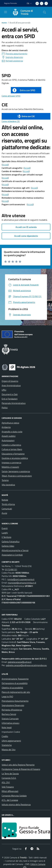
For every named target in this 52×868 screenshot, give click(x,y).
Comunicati (7, 509)
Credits (5, 736)
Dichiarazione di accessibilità (15, 683)
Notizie (5, 500)
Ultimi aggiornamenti (11, 741)
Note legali (7, 727)
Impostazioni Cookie (11, 732)
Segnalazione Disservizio (13, 705)
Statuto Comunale (10, 719)
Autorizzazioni (8, 440)
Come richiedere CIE (11, 121)
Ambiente (6, 427)
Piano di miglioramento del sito (16, 692)
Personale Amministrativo (14, 403)
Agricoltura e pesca (10, 423)
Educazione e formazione (13, 454)
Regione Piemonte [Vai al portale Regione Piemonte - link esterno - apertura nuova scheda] (10, 3)
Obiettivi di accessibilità (12, 688)
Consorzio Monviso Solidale (14, 796)
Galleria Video (8, 546)
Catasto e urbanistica (11, 445)
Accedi (5, 165)
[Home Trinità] (25, 12)
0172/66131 (11, 569)
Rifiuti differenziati (10, 791)
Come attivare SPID (11, 96)
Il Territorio (6, 537)
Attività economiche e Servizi (15, 550)
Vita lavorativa (8, 485)
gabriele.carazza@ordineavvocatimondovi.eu (26, 665)
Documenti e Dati (10, 394)
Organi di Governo (10, 381)
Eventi (5, 528)
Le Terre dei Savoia (10, 774)
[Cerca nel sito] (45, 12)
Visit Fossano (8, 787)
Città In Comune (38, 864)
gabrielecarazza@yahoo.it (20, 662)
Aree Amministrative (11, 385)
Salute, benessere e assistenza (16, 471)
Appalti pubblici (9, 436)
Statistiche (7, 745)
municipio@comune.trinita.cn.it (22, 583)
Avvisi (4, 513)
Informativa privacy (11, 723)
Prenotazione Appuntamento (15, 701)
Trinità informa (8, 504)
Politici (5, 408)
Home (4, 23)
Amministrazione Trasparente (15, 679)
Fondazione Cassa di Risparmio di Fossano (21, 769)
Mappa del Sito (9, 750)
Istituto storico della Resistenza (16, 804)
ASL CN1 (6, 782)
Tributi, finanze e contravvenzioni (17, 476)
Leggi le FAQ (7, 696)
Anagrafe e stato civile (12, 432)
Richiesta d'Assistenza (12, 710)
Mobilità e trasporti (10, 467)
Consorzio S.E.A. (9, 778)
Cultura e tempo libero (12, 449)
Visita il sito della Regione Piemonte (18, 765)
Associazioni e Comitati (12, 555)
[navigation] (6, 12)
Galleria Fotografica (11, 542)
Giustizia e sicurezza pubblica (15, 458)
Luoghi (5, 533)
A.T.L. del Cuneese (10, 800)
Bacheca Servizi (9, 714)
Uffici (4, 390)
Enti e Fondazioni (10, 399)
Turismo (5, 480)
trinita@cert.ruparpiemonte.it (21, 579)
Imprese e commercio (11, 463)
